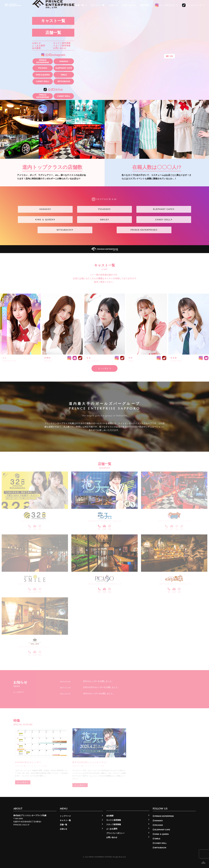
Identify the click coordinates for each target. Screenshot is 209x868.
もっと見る (104, 368)
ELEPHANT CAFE (64, 68)
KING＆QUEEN (43, 75)
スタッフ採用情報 (62, 46)
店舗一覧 (53, 33)
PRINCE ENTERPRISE (43, 61)
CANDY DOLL (43, 81)
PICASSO (43, 68)
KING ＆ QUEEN (45, 220)
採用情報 (145, 5)
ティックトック (194, 5)
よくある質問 (39, 46)
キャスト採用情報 (62, 43)
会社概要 (36, 48)
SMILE (64, 75)
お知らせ (36, 43)
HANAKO (64, 61)
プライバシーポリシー (115, 833)
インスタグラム (166, 5)
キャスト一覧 (53, 21)
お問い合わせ (60, 48)
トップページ (65, 816)
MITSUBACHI (64, 81)
